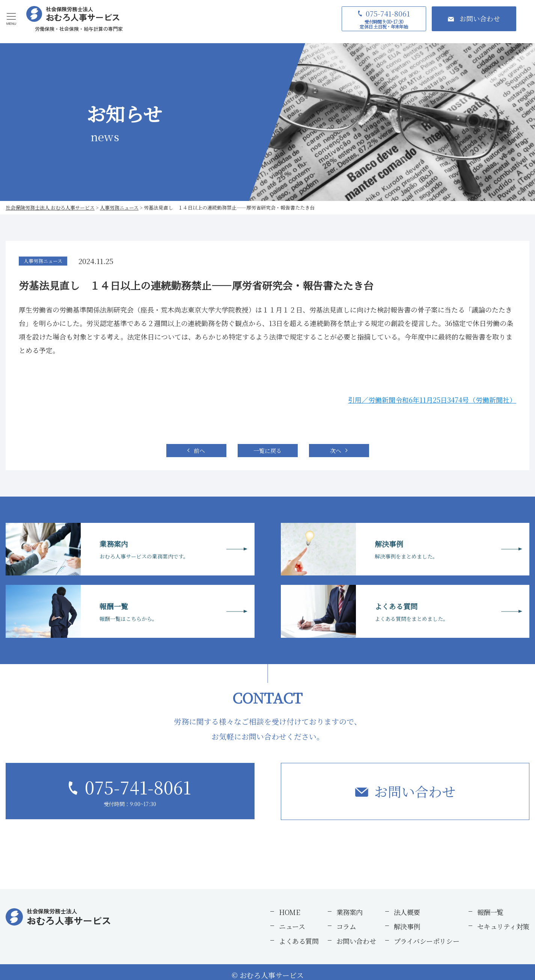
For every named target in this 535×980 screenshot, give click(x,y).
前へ (199, 451)
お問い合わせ (415, 791)
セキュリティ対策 (503, 926)
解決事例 (407, 926)
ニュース (292, 926)
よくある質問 (299, 941)
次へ (336, 451)
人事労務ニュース (43, 261)
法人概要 (407, 912)
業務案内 (350, 912)
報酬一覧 (490, 912)
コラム (346, 926)
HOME (289, 912)
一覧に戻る (267, 451)
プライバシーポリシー (427, 941)
